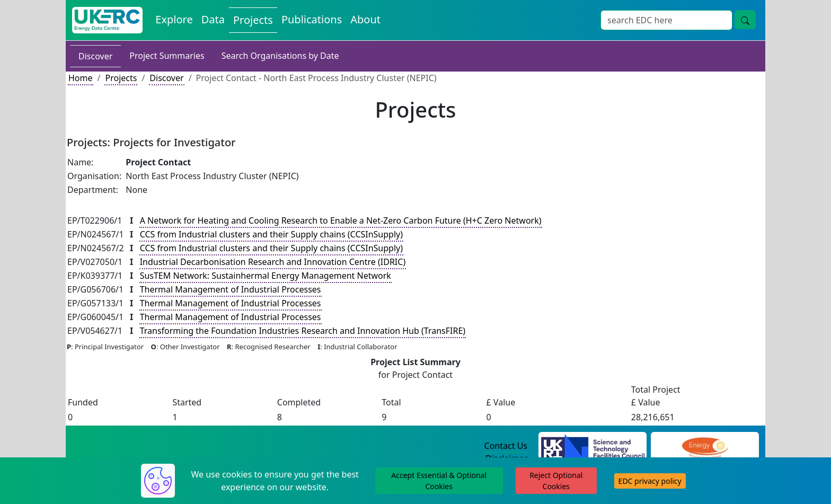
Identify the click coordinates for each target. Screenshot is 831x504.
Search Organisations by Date (280, 56)
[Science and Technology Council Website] (593, 446)
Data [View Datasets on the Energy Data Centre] (213, 19)
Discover (95, 56)
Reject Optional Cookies (556, 481)
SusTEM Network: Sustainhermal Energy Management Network (266, 276)
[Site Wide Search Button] (745, 20)
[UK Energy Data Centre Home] (107, 20)
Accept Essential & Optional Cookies (439, 481)
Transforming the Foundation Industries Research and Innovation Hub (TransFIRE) (303, 331)
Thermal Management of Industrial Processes (231, 289)
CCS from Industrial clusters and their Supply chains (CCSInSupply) (271, 234)
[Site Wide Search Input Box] (666, 20)
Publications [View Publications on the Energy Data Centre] (312, 19)
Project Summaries (167, 56)
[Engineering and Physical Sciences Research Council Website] (705, 446)
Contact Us (506, 446)
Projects (121, 78)
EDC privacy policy (650, 481)
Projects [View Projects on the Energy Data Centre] (253, 20)
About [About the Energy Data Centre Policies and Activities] (365, 19)
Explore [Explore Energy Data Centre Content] (174, 19)
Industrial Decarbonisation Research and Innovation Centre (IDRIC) (273, 262)
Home (81, 78)
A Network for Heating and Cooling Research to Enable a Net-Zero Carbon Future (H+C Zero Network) (341, 220)
